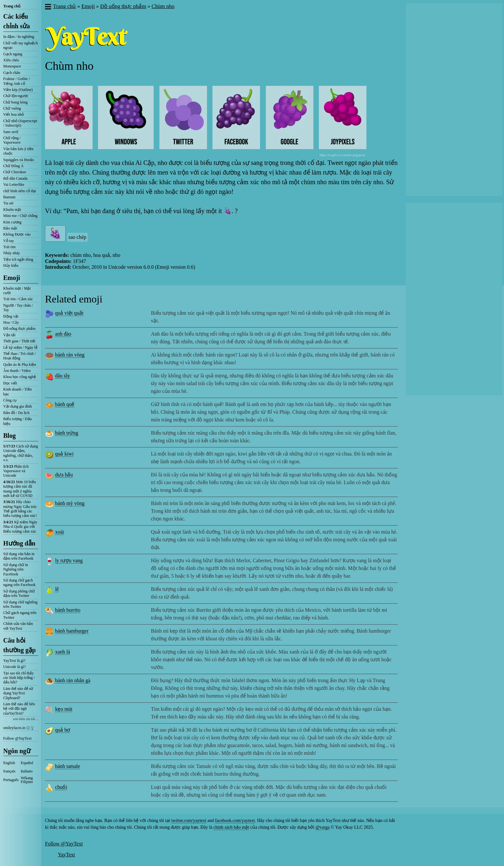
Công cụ (10, 400)
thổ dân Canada (15, 178)
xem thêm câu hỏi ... (26, 719)
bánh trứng (67, 433)
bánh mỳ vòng (70, 503)
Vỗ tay (9, 241)
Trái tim (9, 247)
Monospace (12, 66)
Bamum (9, 197)
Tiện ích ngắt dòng (18, 259)
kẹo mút (64, 709)
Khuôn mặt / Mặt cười (17, 291)
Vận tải (9, 335)
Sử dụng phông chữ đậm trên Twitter (19, 593)
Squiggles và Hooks (19, 160)
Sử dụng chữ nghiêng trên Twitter (20, 604)
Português (11, 780)
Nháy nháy (12, 253)
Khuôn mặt (12, 210)
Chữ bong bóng (15, 102)
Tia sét (8, 203)
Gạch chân (12, 73)
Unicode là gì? (14, 667)
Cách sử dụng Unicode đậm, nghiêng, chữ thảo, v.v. (21, 453)
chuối (61, 787)
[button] (48, 7)
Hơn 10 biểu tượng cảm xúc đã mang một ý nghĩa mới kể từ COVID (20, 489)
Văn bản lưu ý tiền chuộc (18, 151)
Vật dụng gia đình (18, 406)
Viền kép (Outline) (18, 90)
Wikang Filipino (27, 780)
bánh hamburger (72, 631)
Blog (9, 436)
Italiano (27, 771)
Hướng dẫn (19, 543)
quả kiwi (64, 454)
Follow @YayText (17, 738)
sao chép (77, 237)
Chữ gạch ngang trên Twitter (20, 615)
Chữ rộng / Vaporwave (12, 140)
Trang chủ (12, 6)
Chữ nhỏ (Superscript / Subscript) (20, 123)
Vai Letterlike (14, 185)
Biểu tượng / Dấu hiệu (18, 421)
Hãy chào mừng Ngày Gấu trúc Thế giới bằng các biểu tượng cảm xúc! (20, 509)
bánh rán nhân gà (73, 680)
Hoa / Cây (11, 322)
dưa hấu (64, 475)
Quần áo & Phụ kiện (20, 365)
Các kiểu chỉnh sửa (17, 21)
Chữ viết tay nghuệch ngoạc (21, 45)
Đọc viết (10, 383)
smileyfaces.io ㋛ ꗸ (18, 728)
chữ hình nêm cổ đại (20, 191)
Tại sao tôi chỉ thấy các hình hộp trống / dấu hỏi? (19, 678)
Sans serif (11, 132)
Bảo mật (10, 228)
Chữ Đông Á (13, 166)
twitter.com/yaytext (189, 821)
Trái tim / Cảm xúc (18, 299)
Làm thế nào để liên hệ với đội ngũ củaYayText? (19, 709)
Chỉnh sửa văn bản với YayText (18, 626)
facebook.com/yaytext (235, 821)
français (9, 771)
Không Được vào (17, 234)
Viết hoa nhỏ (14, 114)
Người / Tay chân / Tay (18, 308)
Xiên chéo (11, 60)
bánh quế (65, 404)
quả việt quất (69, 313)
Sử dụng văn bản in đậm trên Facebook (19, 556)
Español (27, 763)
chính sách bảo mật (231, 827)
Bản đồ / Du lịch (16, 413)
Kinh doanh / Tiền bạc (18, 392)
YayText (66, 855)
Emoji (12, 278)
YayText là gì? (14, 661)
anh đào (63, 334)
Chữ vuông (12, 108)
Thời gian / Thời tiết (19, 341)
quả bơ (63, 730)
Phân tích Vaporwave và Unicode (16, 471)
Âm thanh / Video (17, 371)
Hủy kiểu (11, 266)
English (9, 763)
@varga (323, 827)
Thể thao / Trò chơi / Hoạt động (19, 356)
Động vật (11, 316)
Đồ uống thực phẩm (19, 329)
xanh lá (63, 652)
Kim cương (12, 222)
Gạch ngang (13, 54)
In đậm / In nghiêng (19, 37)
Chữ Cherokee (15, 172)
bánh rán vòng (70, 355)
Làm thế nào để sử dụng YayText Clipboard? (18, 693)
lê (57, 589)
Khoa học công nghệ (20, 377)
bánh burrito (68, 610)
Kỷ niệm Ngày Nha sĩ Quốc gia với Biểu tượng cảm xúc (20, 527)
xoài (59, 532)
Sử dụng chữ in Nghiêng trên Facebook (16, 569)
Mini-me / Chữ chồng (20, 216)
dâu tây (63, 376)
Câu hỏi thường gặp (19, 645)
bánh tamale (67, 766)
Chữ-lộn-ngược (16, 96)
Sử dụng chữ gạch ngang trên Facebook (19, 582)
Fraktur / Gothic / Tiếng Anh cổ (17, 81)
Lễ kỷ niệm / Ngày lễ (20, 347)
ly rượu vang (69, 560)
